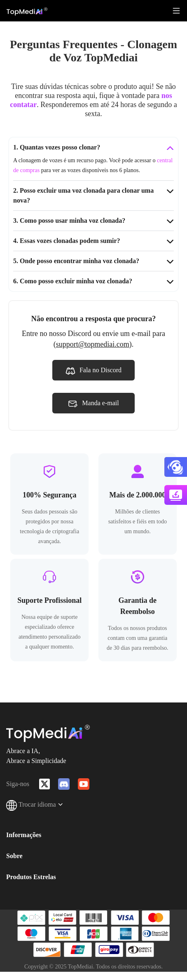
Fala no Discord (93, 371)
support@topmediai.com (93, 344)
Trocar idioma (34, 804)
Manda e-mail (93, 404)
